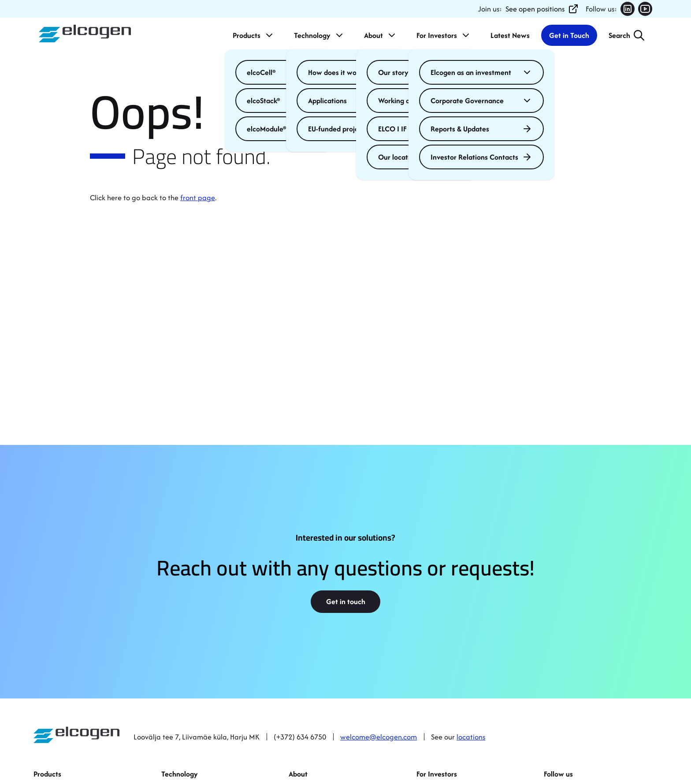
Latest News (510, 35)
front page (198, 198)
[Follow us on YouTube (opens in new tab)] (645, 9)
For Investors (444, 35)
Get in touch (346, 601)
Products (254, 35)
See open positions (542, 9)
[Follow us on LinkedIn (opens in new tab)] (628, 9)
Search (619, 35)
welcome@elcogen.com (379, 737)
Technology (319, 35)
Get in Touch (569, 35)
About (381, 35)
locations (471, 737)
